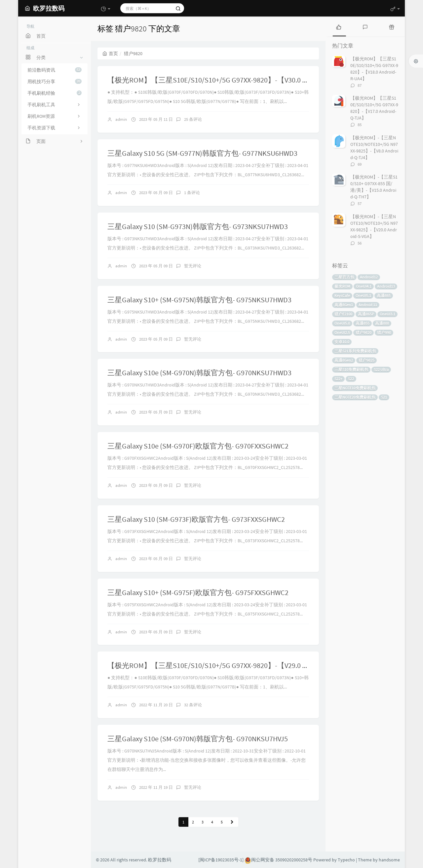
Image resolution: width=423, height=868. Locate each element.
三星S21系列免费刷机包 (355, 351)
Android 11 (368, 305)
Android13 (386, 286)
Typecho (346, 860)
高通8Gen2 (344, 360)
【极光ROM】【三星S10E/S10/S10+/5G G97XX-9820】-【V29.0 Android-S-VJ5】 (230, 665)
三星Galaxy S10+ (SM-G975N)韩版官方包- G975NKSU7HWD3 (199, 300)
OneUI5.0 (342, 323)
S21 (384, 397)
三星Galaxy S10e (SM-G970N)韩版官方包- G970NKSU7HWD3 (199, 373)
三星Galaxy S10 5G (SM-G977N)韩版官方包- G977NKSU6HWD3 (202, 153)
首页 (110, 53)
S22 (351, 379)
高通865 (384, 296)
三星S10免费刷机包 (351, 369)
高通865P (366, 314)
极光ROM (342, 286)
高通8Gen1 (344, 305)
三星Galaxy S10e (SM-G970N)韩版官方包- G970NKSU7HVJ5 (198, 739)
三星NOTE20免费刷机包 (355, 397)
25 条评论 (193, 119)
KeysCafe (342, 296)
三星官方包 (344, 277)
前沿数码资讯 (55, 70)
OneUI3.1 (387, 314)
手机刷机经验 (55, 93)
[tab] (339, 26)
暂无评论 (193, 266)
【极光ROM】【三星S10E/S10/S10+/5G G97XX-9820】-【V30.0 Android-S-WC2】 (231, 80)
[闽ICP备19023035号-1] (221, 860)
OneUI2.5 (342, 333)
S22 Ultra (381, 369)
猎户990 (384, 333)
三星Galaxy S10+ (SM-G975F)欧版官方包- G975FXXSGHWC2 (198, 592)
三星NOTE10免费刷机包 (355, 388)
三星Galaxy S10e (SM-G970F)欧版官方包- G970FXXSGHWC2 (198, 446)
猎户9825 (366, 360)
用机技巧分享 (55, 82)
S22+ (338, 379)
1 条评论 (192, 193)
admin (121, 119)
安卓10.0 (342, 342)
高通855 (363, 323)
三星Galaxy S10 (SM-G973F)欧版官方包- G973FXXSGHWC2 (196, 519)
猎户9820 (364, 333)
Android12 (369, 277)
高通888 (382, 323)
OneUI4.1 (364, 286)
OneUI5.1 (363, 296)
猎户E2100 (343, 314)
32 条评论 (193, 705)
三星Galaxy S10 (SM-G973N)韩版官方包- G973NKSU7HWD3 (198, 226)
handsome (389, 860)
